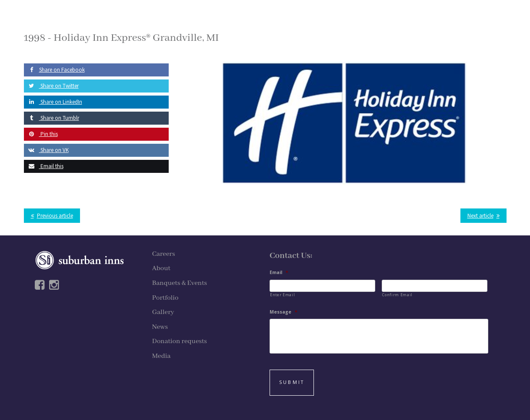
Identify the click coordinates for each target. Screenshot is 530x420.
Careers (164, 254)
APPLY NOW (433, 20)
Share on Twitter (51, 86)
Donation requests (180, 341)
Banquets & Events (180, 283)
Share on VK (46, 150)
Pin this (41, 134)
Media (162, 356)
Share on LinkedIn (53, 102)
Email (279, 273)
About (161, 268)
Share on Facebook (54, 70)
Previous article (55, 216)
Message (283, 312)
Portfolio (165, 298)
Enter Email (282, 295)
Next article (480, 216)
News (160, 327)
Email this (44, 166)
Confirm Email (397, 295)
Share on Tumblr (52, 118)
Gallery (163, 312)
